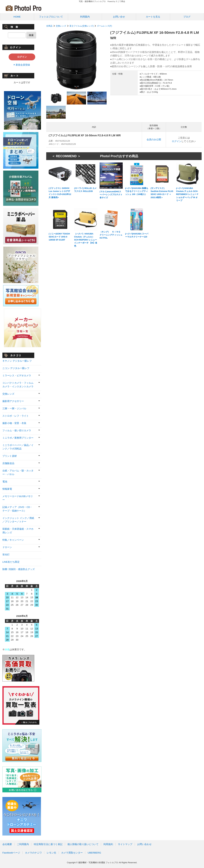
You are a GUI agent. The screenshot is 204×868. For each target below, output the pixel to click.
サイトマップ (125, 844)
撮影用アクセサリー (13, 401)
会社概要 (7, 844)
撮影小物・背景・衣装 (14, 423)
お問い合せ (119, 17)
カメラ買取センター (72, 853)
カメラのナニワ (33, 853)
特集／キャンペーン (13, 540)
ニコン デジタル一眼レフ (16, 368)
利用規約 (108, 844)
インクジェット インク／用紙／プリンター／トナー (18, 520)
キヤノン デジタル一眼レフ (17, 361)
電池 (5, 482)
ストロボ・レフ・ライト (16, 416)
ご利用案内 (23, 844)
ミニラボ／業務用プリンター (18, 438)
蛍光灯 (6, 554)
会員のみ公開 (154, 139)
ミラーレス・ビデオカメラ (17, 375)
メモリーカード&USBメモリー (18, 498)
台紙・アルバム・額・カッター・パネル (18, 472)
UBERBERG (94, 853)
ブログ (187, 17)
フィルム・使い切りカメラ (17, 430)
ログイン (177, 141)
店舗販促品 (8, 463)
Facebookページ (11, 853)
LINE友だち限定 (11, 562)
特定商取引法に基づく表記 (48, 844)
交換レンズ (61, 26)
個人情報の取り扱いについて (83, 844)
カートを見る (153, 17)
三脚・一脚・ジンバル (14, 408)
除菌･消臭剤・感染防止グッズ (19, 569)
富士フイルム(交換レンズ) (82, 26)
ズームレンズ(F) (104, 26)
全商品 (49, 26)
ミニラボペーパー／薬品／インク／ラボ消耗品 (18, 447)
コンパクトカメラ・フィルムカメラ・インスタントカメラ (18, 385)
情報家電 (7, 489)
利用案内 (85, 17)
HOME (17, 17)
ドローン (7, 547)
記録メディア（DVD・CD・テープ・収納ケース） (17, 509)
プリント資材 (10, 456)
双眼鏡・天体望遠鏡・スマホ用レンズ (18, 531)
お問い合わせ (144, 844)
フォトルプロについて (51, 17)
